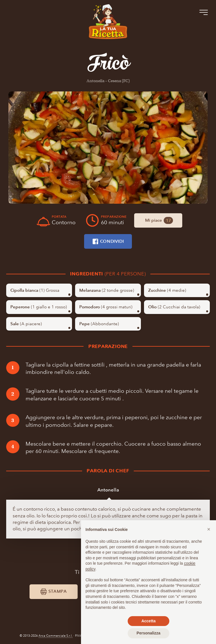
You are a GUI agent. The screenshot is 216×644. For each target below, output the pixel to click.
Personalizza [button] (149, 633)
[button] (209, 529)
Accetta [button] (149, 621)
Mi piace (159, 220)
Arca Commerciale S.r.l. (56, 636)
